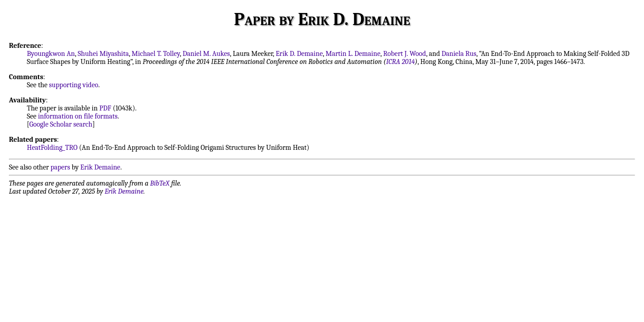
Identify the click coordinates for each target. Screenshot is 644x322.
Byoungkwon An (51, 54)
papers (60, 167)
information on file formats (78, 116)
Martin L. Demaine (353, 54)
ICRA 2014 (400, 62)
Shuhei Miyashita (103, 54)
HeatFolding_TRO (52, 148)
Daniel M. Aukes (206, 54)
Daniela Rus (459, 54)
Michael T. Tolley (156, 54)
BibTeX (160, 183)
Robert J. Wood (405, 54)
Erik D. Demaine (299, 54)
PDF (105, 108)
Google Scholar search (61, 124)
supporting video (74, 85)
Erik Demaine (100, 167)
